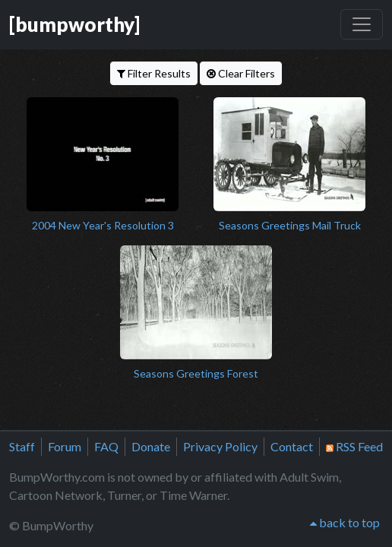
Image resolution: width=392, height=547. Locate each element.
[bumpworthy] (74, 24)
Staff (22, 446)
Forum (65, 446)
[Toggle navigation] (362, 24)
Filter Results (154, 73)
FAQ (106, 446)
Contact (292, 446)
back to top (345, 522)
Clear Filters (241, 73)
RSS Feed (354, 446)
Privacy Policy (220, 446)
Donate (151, 446)
